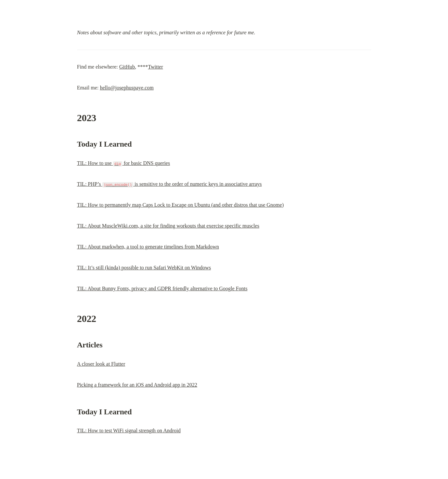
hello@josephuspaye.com (127, 88)
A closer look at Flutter (101, 364)
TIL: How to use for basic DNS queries (124, 163)
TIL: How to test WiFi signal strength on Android (129, 431)
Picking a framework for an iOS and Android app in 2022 (137, 385)
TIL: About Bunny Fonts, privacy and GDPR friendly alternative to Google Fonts (162, 288)
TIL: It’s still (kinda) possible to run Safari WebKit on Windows (144, 268)
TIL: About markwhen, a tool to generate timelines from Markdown (148, 247)
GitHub (127, 67)
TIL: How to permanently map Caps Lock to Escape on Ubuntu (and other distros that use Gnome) (181, 205)
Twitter (156, 67)
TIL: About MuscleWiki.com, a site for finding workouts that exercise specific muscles (168, 226)
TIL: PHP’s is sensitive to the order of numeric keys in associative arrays (170, 184)
